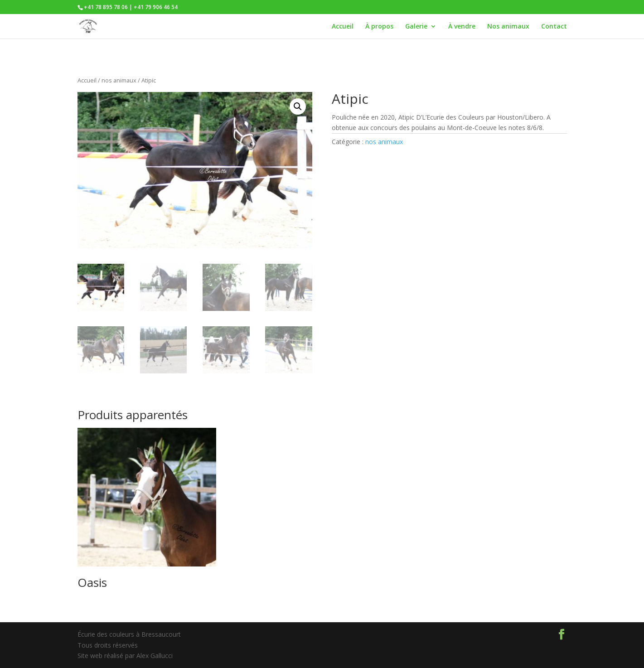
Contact (554, 27)
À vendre (462, 27)
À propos (379, 27)
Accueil (343, 27)
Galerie (416, 27)
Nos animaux (508, 27)
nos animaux (119, 80)
